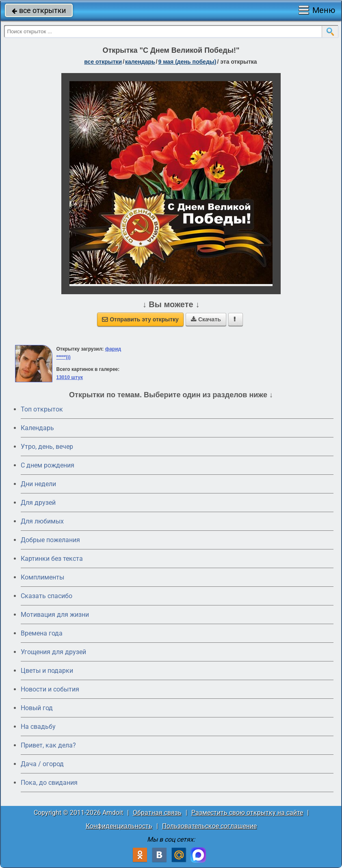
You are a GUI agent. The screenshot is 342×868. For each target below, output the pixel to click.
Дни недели (38, 484)
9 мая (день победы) (187, 62)
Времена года (42, 633)
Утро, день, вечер (47, 447)
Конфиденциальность (119, 826)
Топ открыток (42, 409)
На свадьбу (38, 727)
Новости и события (50, 689)
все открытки (39, 10)
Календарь (140, 62)
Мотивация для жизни (55, 615)
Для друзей (38, 503)
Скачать (206, 319)
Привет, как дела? (48, 745)
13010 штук (69, 377)
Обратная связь (157, 813)
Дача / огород (42, 764)
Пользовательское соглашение (209, 826)
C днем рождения (48, 465)
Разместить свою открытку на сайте (247, 813)
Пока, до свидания (49, 783)
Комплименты (42, 577)
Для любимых (42, 521)
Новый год (37, 708)
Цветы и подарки (47, 671)
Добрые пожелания (50, 540)
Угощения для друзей (53, 652)
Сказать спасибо (47, 596)
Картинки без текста (52, 559)
